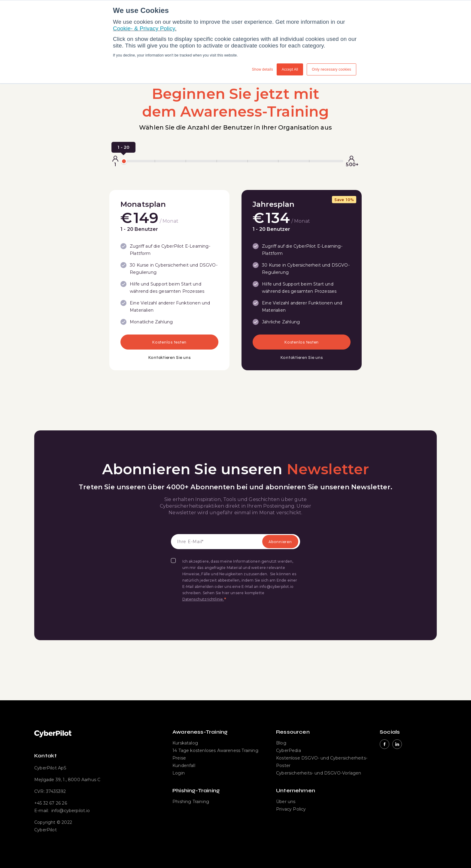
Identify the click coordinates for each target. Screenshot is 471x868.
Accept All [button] (290, 69)
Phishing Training (191, 802)
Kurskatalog (185, 743)
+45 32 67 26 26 (51, 803)
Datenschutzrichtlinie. (203, 599)
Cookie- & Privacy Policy (144, 28)
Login (179, 773)
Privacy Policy (291, 809)
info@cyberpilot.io (71, 811)
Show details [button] (263, 69)
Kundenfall (184, 766)
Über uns (286, 802)
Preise (179, 758)
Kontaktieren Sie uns (170, 358)
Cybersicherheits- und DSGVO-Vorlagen (319, 773)
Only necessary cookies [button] (331, 69)
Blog (281, 743)
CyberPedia (289, 750)
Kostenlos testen (169, 342)
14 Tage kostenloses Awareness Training (215, 750)
